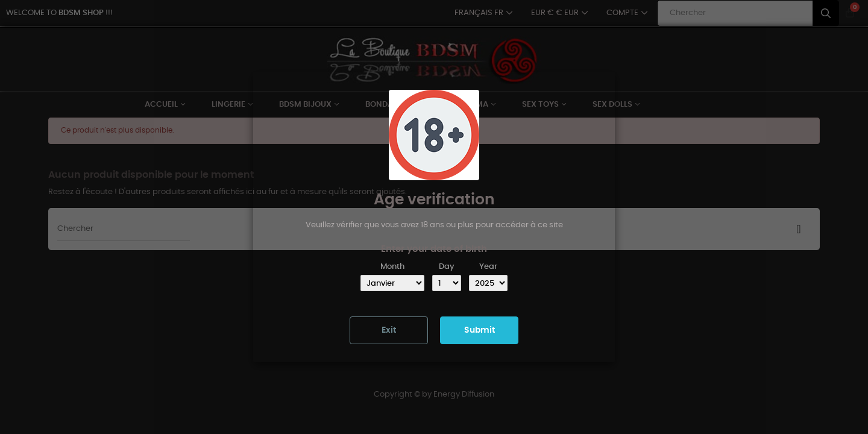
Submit (480, 330)
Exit (389, 330)
